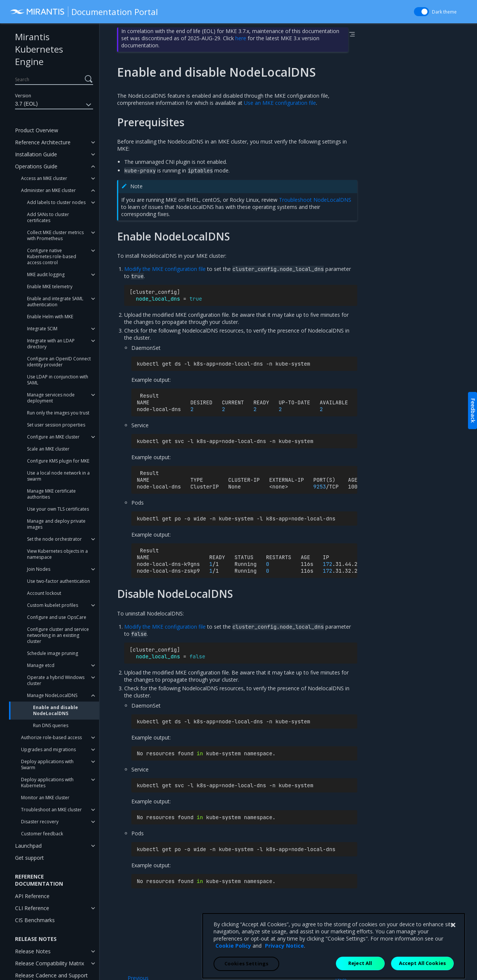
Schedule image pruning (53, 653)
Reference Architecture (43, 142)
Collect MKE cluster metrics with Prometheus (55, 235)
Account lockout (44, 593)
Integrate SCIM (42, 329)
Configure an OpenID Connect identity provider (59, 362)
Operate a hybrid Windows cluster (56, 680)
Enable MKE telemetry (50, 287)
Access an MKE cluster (44, 178)
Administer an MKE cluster (48, 190)
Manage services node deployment (51, 398)
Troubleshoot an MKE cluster (51, 810)
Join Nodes (39, 569)
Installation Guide (36, 154)
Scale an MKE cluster (48, 449)
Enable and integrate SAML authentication (55, 302)
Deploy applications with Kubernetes (47, 783)
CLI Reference (32, 908)
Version (23, 96)
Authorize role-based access (51, 737)
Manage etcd (41, 665)
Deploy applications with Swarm (47, 764)
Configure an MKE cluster (53, 437)
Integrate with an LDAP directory (51, 344)
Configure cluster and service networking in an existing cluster (58, 635)
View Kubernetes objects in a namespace (57, 554)
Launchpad (28, 846)
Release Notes (33, 951)
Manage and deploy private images (56, 524)
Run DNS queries (51, 725)
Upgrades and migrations (48, 749)
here (241, 38)
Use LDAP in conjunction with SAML (58, 380)
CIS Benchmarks (35, 920)
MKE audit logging (46, 274)
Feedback (473, 411)
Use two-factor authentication (59, 581)
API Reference (32, 896)
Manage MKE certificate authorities (51, 494)
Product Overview (37, 130)
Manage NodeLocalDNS (52, 695)
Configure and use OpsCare (57, 617)
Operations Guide (36, 166)
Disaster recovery (40, 822)
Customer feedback (42, 834)
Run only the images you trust (58, 413)
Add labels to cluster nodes (56, 202)
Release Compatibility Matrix (50, 963)
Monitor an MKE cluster (45, 798)
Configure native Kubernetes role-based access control (52, 256)
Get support (29, 858)
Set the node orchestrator (54, 539)
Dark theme (444, 12)
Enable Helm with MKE (50, 317)
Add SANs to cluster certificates (48, 217)
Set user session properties (56, 425)
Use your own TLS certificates (58, 509)
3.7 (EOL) (54, 105)
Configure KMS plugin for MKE (58, 461)
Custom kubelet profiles (53, 605)
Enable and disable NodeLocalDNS (56, 710)
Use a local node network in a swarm (58, 476)
